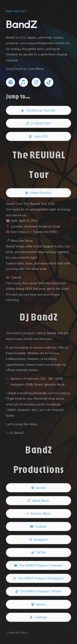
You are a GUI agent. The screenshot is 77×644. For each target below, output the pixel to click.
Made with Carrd (17, 633)
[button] (10, 82)
